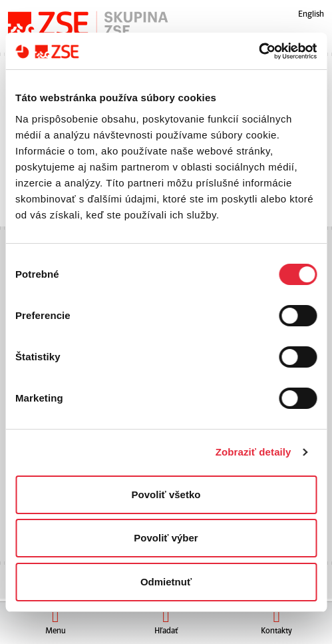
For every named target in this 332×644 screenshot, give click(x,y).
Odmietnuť (166, 582)
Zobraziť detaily (253, 452)
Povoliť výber (166, 538)
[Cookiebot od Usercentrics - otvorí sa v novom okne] (258, 51)
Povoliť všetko (166, 494)
